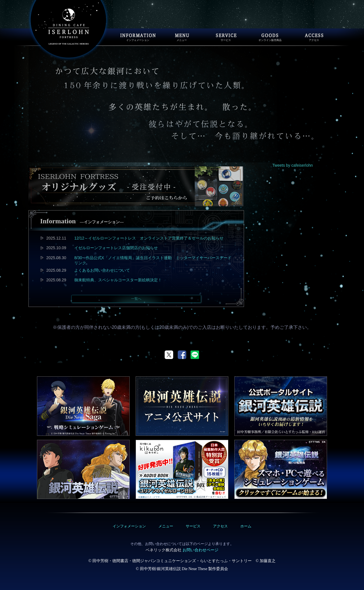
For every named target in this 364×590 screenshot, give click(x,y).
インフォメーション (129, 526)
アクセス (220, 526)
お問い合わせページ (200, 550)
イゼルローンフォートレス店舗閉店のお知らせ (116, 248)
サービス (193, 526)
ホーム (246, 526)
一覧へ (136, 299)
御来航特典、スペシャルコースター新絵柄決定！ (118, 280)
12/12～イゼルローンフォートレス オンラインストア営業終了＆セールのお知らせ (149, 238)
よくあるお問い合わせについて (102, 270)
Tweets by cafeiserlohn (293, 165)
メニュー (166, 526)
